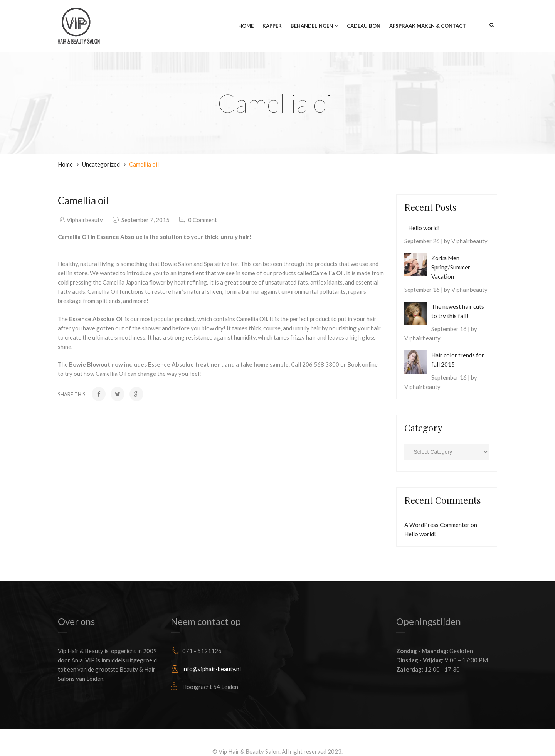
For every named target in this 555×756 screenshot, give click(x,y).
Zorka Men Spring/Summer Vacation (451, 267)
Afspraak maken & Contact (428, 26)
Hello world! (424, 228)
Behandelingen (312, 26)
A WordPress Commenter (437, 525)
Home (246, 26)
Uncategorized (101, 164)
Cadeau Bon (364, 26)
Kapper (272, 26)
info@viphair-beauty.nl (212, 669)
